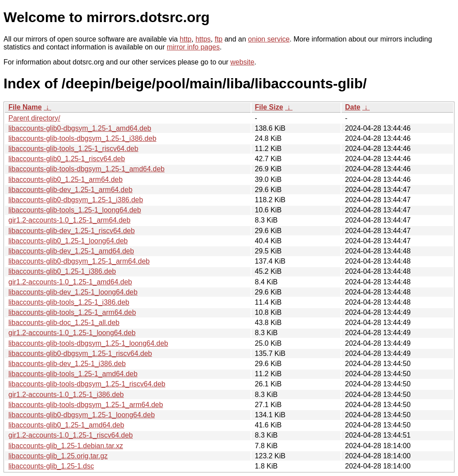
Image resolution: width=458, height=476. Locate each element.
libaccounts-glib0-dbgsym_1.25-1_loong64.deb (82, 415)
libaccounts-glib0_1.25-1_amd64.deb (66, 425)
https (203, 39)
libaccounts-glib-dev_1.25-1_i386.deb (67, 364)
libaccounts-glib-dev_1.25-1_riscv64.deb (71, 231)
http (186, 39)
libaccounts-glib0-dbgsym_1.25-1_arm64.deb (79, 261)
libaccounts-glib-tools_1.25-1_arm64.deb (72, 312)
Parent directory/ (34, 118)
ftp (218, 39)
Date (353, 107)
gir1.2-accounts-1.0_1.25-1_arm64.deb (69, 220)
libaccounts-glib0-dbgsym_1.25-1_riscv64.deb (80, 353)
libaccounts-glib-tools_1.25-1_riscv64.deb (73, 149)
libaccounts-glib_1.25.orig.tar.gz (58, 456)
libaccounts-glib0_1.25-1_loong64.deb (68, 241)
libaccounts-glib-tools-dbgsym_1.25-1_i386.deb (82, 138)
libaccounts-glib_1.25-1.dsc (51, 466)
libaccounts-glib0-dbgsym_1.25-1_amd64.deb (80, 128)
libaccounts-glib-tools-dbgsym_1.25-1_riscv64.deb (87, 384)
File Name (25, 107)
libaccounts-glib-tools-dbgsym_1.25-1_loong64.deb (88, 343)
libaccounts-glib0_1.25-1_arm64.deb (66, 179)
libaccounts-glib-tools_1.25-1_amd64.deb (73, 374)
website (242, 62)
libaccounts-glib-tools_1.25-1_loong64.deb (75, 210)
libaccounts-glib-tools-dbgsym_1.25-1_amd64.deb (86, 169)
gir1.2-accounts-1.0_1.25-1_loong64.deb (72, 333)
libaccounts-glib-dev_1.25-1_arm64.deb (70, 190)
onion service (269, 39)
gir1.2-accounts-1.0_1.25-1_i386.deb (66, 395)
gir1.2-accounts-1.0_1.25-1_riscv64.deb (71, 435)
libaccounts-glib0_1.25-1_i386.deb (62, 271)
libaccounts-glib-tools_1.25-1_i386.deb (69, 302)
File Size (269, 107)
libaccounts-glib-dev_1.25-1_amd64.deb (71, 251)
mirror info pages (193, 47)
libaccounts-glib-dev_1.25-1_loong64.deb (73, 292)
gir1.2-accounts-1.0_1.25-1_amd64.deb (70, 282)
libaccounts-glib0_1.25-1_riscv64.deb (67, 159)
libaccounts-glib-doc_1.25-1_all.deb (64, 323)
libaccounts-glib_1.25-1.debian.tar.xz (66, 446)
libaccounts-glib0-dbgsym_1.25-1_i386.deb (76, 200)
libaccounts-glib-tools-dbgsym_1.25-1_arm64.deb (86, 405)
